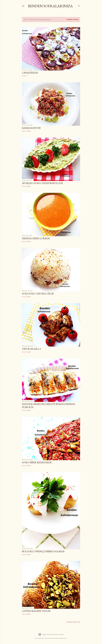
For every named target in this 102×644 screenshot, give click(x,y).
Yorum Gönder (26, 131)
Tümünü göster (72, 20)
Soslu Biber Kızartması (37, 462)
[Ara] (79, 6)
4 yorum (25, 76)
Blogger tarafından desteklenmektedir (51, 634)
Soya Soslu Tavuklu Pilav (38, 294)
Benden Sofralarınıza (50, 6)
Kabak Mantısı (31, 128)
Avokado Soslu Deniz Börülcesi (42, 183)
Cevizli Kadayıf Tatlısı (36, 611)
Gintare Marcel (48, 638)
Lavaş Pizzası (30, 73)
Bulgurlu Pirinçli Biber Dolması (43, 551)
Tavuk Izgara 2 (31, 349)
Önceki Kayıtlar (73, 622)
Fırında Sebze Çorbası (36, 238)
